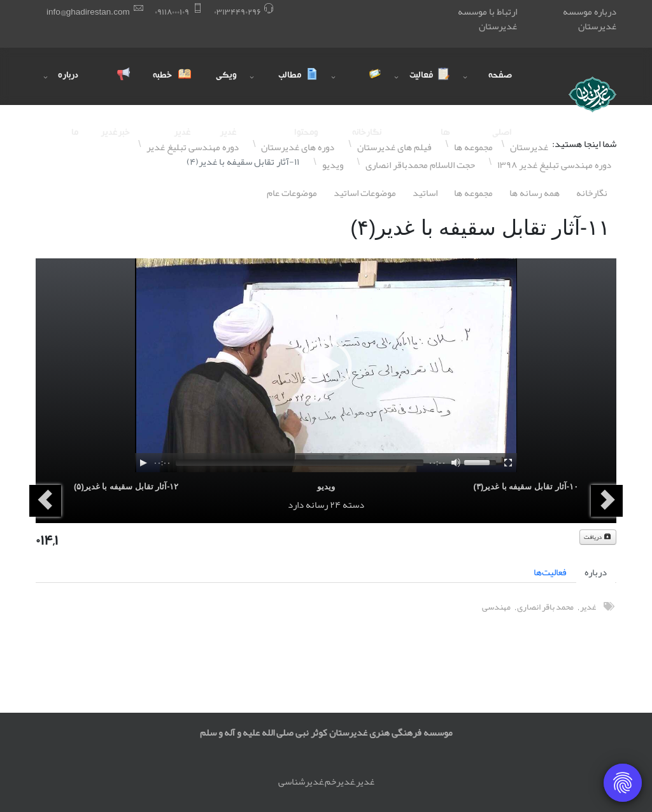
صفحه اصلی (500, 88)
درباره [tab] (596, 572)
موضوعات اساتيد (365, 193)
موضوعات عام (292, 193)
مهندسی (496, 607)
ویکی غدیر (226, 88)
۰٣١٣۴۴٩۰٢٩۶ (237, 12)
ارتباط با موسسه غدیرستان (487, 19)
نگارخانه (592, 193)
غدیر (588, 607)
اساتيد (425, 193)
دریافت (598, 537)
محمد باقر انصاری (545, 607)
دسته (353, 505)
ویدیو (326, 486)
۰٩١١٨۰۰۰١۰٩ (172, 12)
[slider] (300, 463)
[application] (326, 365)
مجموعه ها (473, 193)
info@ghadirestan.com (88, 12)
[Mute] (456, 463)
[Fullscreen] (508, 463)
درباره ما (68, 88)
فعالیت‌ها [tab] (550, 572)
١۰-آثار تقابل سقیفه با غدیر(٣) (526, 486)
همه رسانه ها (535, 193)
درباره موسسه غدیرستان (590, 19)
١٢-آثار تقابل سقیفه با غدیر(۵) (126, 486)
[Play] (143, 463)
